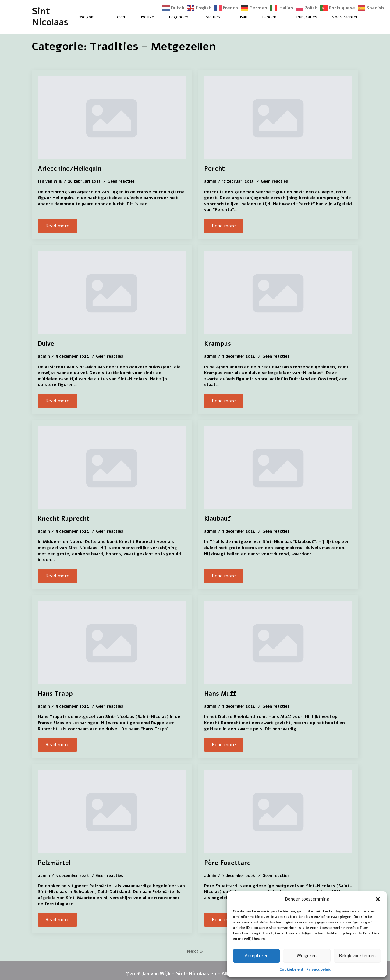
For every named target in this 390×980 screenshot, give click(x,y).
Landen (269, 17)
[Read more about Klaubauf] (224, 576)
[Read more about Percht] (224, 226)
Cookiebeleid (291, 969)
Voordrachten (345, 17)
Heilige (148, 17)
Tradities (211, 17)
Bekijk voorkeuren (357, 956)
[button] (378, 899)
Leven (121, 17)
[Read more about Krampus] (224, 401)
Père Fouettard (227, 863)
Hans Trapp (55, 694)
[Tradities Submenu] (225, 17)
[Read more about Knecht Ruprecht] (57, 576)
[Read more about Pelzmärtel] (57, 920)
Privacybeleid (319, 969)
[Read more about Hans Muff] (224, 745)
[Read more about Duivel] (57, 401)
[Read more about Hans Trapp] (57, 745)
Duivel (47, 344)
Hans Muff (220, 694)
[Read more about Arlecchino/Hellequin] (57, 226)
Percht (214, 169)
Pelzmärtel (54, 863)
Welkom (87, 17)
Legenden (179, 17)
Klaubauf (217, 519)
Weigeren (307, 956)
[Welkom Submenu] (100, 17)
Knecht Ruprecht (64, 519)
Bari (244, 17)
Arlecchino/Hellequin (70, 169)
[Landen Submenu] (282, 17)
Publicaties (307, 17)
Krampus (218, 344)
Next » (195, 951)
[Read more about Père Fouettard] (224, 920)
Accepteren (257, 956)
